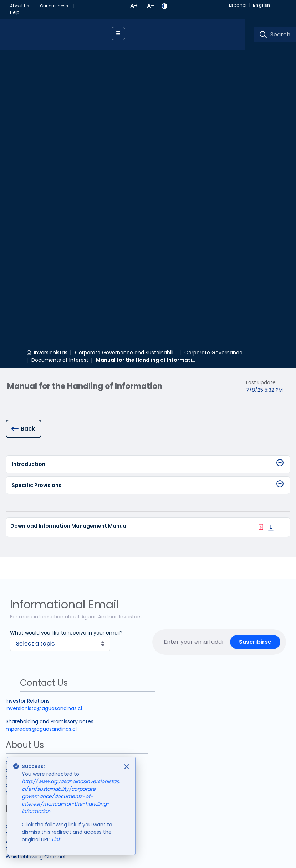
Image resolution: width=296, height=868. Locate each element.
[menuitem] (25, 6)
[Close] (127, 767)
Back (28, 143)
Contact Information (32, 631)
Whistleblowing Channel (35, 661)
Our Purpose (21, 575)
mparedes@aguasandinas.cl (41, 534)
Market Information (30, 597)
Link (57, 839)
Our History (19, 582)
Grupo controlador (29, 590)
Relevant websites (28, 654)
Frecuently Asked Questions (40, 639)
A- (150, 6)
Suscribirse (255, 446)
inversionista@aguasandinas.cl (44, 513)
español (238, 5)
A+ (134, 6)
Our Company (24, 567)
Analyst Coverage (28, 646)
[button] (164, 6)
